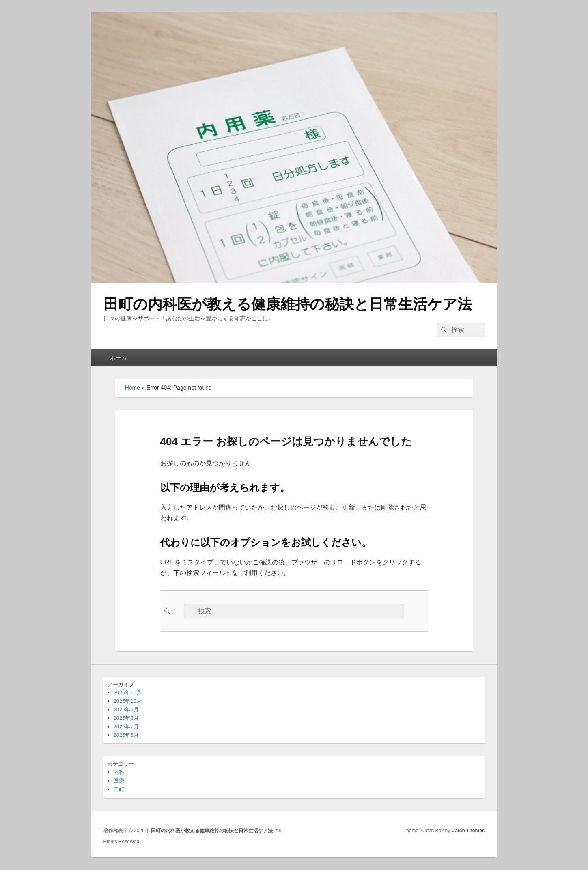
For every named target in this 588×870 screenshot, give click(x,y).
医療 (119, 781)
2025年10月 (128, 701)
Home (132, 388)
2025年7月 (126, 727)
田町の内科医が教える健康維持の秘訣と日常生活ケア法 (288, 304)
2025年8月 (126, 718)
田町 (119, 789)
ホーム (118, 358)
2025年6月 (126, 735)
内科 (119, 772)
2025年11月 (128, 692)
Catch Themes (468, 831)
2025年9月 (126, 710)
